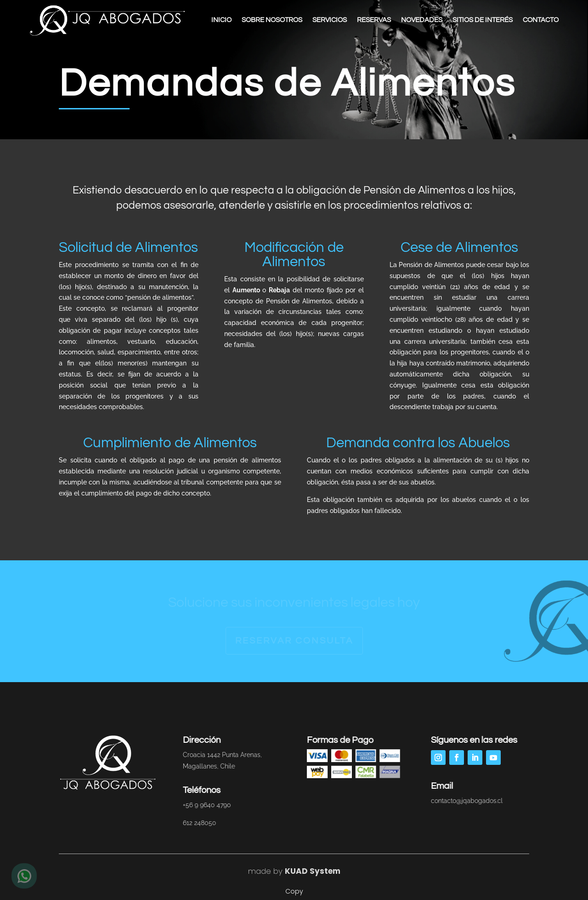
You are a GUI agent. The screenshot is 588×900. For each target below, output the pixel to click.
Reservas (374, 20)
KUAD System (313, 871)
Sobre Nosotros (272, 20)
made (260, 871)
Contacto (541, 20)
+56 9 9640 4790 (206, 805)
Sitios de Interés (483, 20)
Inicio (221, 20)
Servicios (330, 20)
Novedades (422, 20)
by (277, 871)
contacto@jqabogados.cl (465, 801)
